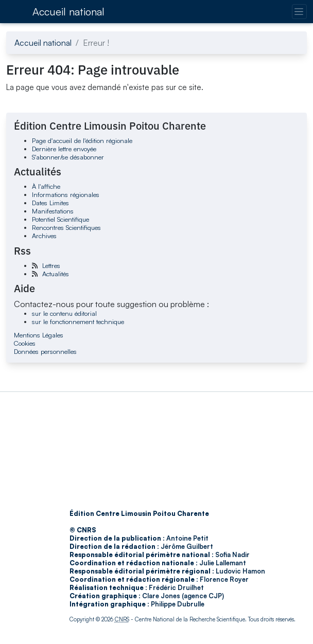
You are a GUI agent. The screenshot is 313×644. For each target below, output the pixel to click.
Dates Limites (50, 203)
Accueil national (68, 12)
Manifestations (53, 211)
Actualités (56, 274)
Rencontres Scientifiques (66, 227)
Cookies (25, 343)
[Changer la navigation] (299, 12)
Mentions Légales (39, 335)
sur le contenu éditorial (64, 313)
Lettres (51, 265)
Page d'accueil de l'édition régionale (82, 140)
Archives (44, 236)
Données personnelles (45, 351)
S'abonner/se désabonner (68, 157)
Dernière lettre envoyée (64, 149)
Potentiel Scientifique (60, 219)
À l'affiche (46, 186)
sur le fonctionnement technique (78, 321)
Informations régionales (66, 194)
